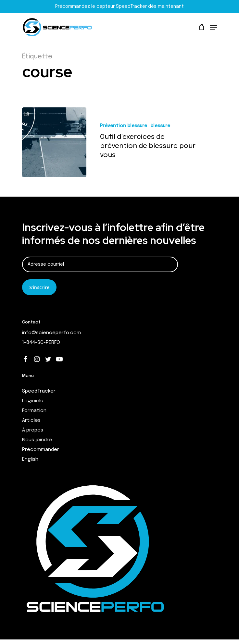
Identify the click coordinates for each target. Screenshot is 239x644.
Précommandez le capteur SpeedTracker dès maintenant (120, 6)
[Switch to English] (120, 459)
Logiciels (32, 401)
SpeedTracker (39, 391)
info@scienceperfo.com (51, 333)
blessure (160, 126)
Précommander (41, 450)
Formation (34, 411)
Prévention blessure (124, 126)
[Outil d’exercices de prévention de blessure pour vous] (54, 142)
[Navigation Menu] (213, 27)
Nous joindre (37, 440)
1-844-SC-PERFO (41, 343)
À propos (33, 430)
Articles (31, 420)
